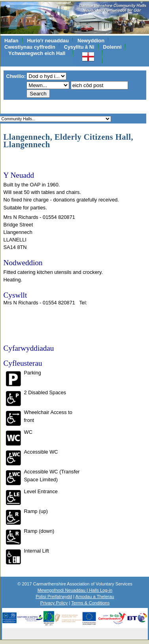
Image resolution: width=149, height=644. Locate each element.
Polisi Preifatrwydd (54, 597)
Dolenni (112, 47)
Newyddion (91, 41)
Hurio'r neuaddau (48, 41)
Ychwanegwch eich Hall (37, 53)
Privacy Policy (54, 603)
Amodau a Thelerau (95, 597)
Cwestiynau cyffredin (30, 47)
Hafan (11, 41)
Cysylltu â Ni (79, 47)
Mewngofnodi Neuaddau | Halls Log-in (75, 590)
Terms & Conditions (90, 603)
